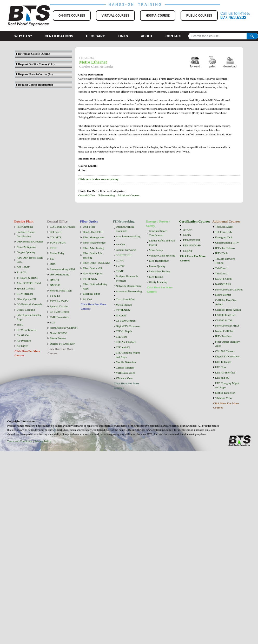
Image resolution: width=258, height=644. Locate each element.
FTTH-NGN (90, 279)
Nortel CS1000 (224, 279)
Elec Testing (156, 277)
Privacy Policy (43, 441)
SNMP (120, 271)
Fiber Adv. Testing (93, 248)
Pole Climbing (25, 227)
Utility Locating (26, 310)
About (147, 36)
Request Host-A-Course (32, 74)
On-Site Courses (72, 16)
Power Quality (157, 266)
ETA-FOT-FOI (191, 240)
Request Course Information (35, 85)
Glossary (95, 36)
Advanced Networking (129, 291)
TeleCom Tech (223, 232)
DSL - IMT (23, 267)
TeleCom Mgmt (224, 227)
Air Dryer (22, 346)
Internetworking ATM (62, 269)
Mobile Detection (126, 362)
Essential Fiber (91, 294)
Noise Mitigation (26, 247)
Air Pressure (24, 341)
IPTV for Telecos (27, 330)
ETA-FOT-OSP (192, 245)
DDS (53, 264)
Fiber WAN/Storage (94, 243)
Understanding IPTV (227, 243)
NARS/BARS (223, 284)
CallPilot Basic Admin (228, 310)
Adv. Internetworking (128, 236)
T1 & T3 (22, 272)
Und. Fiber (89, 227)
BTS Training (22, 8)
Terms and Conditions (20, 441)
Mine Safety (156, 250)
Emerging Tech (224, 237)
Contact (174, 36)
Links (123, 36)
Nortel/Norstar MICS (227, 326)
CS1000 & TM (224, 320)
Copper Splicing (26, 252)
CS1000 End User (225, 315)
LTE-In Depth (124, 331)
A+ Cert (88, 299)
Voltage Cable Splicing (162, 255)
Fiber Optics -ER (26, 299)
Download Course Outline (33, 54)
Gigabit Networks (126, 250)
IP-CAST (121, 315)
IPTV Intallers (25, 294)
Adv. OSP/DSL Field (29, 283)
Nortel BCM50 (58, 333)
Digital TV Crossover (62, 344)
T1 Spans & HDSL (28, 278)
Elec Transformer (159, 261)
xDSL (20, 324)
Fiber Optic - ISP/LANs (97, 263)
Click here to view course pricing (98, 179)
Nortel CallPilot (224, 331)
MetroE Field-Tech (61, 290)
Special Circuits (26, 288)
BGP (53, 322)
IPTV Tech (221, 253)
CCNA (120, 260)
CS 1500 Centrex (60, 312)
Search (252, 36)
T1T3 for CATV (59, 301)
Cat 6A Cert (24, 335)
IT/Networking (106, 195)
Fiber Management (94, 237)
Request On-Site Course (32, 64)
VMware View (124, 378)
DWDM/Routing (60, 274)
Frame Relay (57, 253)
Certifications (59, 36)
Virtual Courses (115, 16)
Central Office (87, 195)
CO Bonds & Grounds (29, 304)
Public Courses (199, 16)
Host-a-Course (158, 16)
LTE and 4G (123, 347)
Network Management (129, 286)
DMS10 (54, 280)
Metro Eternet (58, 338)
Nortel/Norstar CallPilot (64, 328)
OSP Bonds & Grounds (30, 241)
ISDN (53, 248)
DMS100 (55, 285)
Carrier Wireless (125, 368)
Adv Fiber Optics (93, 273)
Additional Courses (128, 195)
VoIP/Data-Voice (59, 317)
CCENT (188, 251)
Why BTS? (23, 36)
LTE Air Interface (126, 342)
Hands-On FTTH (93, 232)
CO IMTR (56, 237)
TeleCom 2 (221, 273)
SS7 (52, 259)
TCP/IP (120, 266)
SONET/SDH (58, 243)
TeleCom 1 (221, 268)
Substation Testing (159, 271)
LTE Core (121, 337)
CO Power (56, 232)
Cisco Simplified (125, 299)
